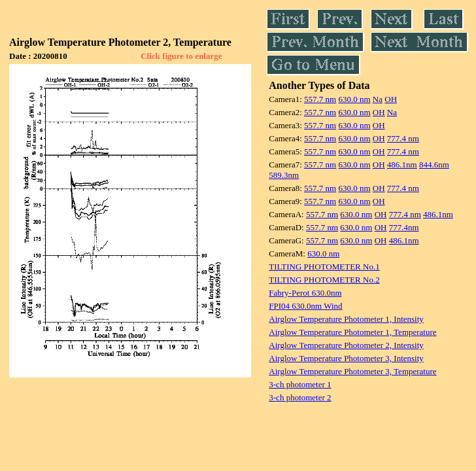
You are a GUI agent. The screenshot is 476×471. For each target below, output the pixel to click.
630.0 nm (354, 99)
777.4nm (404, 227)
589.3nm (284, 175)
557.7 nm (320, 99)
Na (378, 99)
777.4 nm (403, 138)
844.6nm (434, 165)
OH (391, 99)
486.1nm (402, 165)
